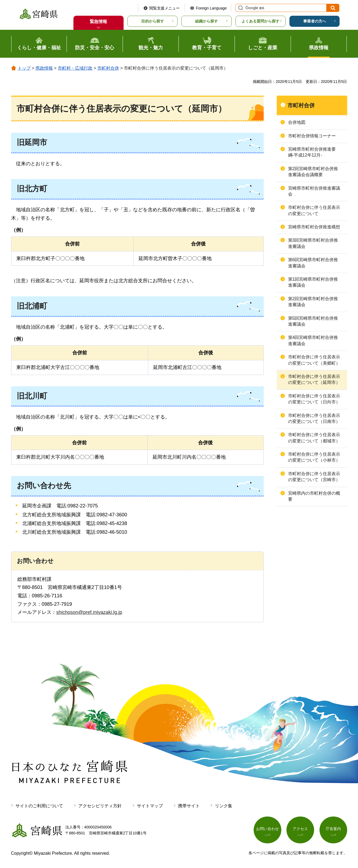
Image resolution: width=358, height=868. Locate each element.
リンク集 (224, 806)
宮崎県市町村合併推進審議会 (314, 191)
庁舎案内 (333, 829)
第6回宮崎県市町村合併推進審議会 (313, 263)
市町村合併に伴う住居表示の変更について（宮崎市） (314, 477)
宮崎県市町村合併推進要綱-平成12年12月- (312, 152)
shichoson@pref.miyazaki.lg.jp (89, 612)
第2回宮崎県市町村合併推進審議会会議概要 (313, 172)
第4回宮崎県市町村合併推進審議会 (313, 340)
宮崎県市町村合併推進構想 (314, 227)
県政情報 (44, 68)
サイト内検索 (240, 8)
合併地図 (297, 122)
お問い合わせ (267, 829)
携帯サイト (189, 806)
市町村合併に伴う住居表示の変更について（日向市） (314, 399)
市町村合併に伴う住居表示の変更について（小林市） (314, 457)
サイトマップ (150, 806)
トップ (24, 68)
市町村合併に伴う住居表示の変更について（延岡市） (314, 379)
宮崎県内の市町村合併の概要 (314, 496)
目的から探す (153, 21)
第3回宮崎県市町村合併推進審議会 (313, 243)
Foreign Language (211, 8)
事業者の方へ (315, 21)
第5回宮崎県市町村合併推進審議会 (313, 321)
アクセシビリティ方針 (100, 806)
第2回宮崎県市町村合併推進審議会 (313, 302)
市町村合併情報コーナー (312, 136)
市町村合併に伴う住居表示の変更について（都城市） (314, 438)
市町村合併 (108, 68)
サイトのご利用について (39, 806)
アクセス (300, 829)
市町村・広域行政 (75, 68)
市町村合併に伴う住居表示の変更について (314, 210)
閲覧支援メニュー (165, 8)
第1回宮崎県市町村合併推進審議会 (313, 282)
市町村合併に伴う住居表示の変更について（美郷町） (314, 360)
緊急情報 (98, 22)
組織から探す (207, 21)
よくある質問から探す (260, 21)
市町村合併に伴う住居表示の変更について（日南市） (314, 418)
